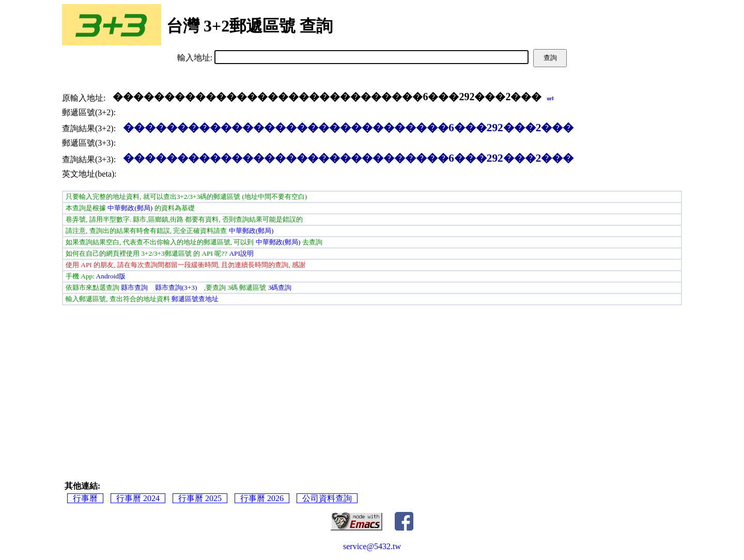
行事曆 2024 (138, 498)
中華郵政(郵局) (130, 208)
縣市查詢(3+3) (176, 287)
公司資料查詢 (327, 498)
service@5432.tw (372, 546)
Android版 (111, 276)
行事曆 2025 (200, 498)
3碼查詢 (280, 287)
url (550, 98)
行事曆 (85, 498)
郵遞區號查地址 (195, 299)
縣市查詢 (134, 287)
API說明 (241, 253)
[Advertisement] (372, 383)
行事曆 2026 (262, 498)
